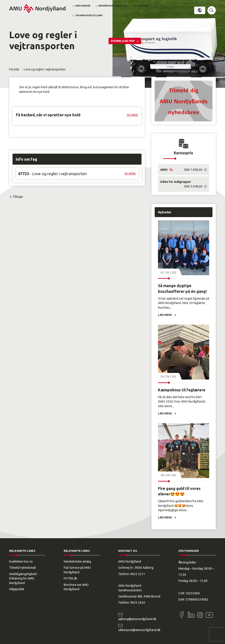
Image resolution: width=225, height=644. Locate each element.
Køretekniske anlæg (77, 561)
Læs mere (165, 315)
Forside (14, 69)
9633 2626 (138, 603)
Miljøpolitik (17, 589)
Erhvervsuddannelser (113, 6)
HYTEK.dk (70, 578)
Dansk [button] (200, 10)
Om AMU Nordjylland (89, 15)
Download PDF (123, 41)
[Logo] (37, 9)
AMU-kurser (83, 6)
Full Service (140, 6)
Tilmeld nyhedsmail (23, 568)
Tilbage (18, 197)
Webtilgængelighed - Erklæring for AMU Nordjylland (24, 578)
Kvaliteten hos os (21, 561)
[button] (212, 10)
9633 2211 (138, 574)
